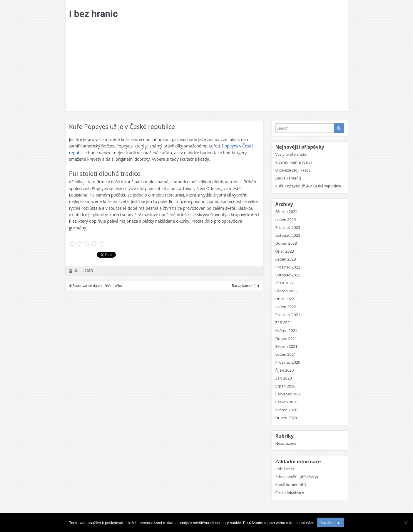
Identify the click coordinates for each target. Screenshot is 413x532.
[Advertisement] (207, 67)
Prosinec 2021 (288, 315)
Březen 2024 (287, 212)
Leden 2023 (286, 259)
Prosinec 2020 (288, 362)
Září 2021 (284, 323)
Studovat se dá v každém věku (96, 286)
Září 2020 (284, 378)
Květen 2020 (286, 410)
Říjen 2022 (285, 283)
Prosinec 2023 (288, 227)
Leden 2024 (286, 219)
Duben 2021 (286, 338)
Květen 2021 (286, 330)
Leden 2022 (286, 307)
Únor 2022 (285, 299)
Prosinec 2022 (288, 267)
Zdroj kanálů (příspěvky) (297, 477)
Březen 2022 (287, 291)
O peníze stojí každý (293, 170)
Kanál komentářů (291, 485)
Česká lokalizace (290, 493)
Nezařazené (286, 443)
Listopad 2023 (288, 235)
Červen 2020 (287, 402)
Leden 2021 (286, 354)
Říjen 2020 (285, 370)
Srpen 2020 (286, 386)
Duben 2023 (286, 243)
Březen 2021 (287, 346)
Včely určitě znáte (291, 154)
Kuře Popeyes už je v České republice (308, 186)
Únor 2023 (285, 251)
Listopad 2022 (288, 275)
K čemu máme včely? (294, 162)
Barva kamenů (246, 286)
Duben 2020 (286, 418)
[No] (406, 523)
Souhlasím (330, 522)
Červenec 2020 (289, 394)
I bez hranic (93, 14)
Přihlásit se (285, 469)
